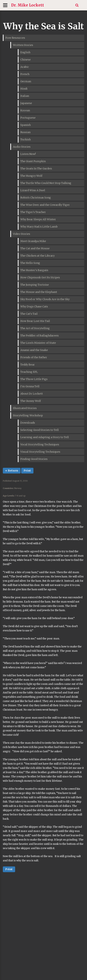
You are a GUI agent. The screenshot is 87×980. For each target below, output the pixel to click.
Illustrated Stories (25, 408)
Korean (25, 110)
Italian (25, 96)
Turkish (26, 139)
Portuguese (28, 118)
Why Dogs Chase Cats (34, 306)
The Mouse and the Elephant (39, 292)
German (26, 81)
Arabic (25, 67)
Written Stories (23, 45)
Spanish (26, 125)
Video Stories (22, 234)
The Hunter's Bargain (34, 270)
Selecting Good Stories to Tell (40, 430)
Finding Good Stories (34, 459)
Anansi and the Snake (34, 350)
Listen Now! (28, 154)
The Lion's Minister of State (38, 343)
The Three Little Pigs (34, 379)
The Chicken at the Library (38, 256)
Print (27, 471)
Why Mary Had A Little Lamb (39, 227)
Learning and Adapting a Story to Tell (45, 437)
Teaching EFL (29, 372)
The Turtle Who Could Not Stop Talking (46, 183)
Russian (25, 132)
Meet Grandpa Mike (33, 241)
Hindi (24, 89)
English (25, 52)
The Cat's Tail (29, 314)
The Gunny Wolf (31, 401)
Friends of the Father (34, 357)
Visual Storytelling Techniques (40, 452)
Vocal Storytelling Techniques (40, 444)
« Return (12, 471)
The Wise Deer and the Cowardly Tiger (45, 205)
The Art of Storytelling (35, 328)
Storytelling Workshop (28, 415)
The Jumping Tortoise (35, 285)
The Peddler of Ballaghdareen (39, 336)
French (25, 74)
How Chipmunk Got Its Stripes (40, 277)
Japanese (26, 103)
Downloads (28, 423)
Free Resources (15, 38)
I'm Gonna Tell (30, 386)
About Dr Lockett (32, 394)
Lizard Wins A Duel (33, 190)
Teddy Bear (28, 365)
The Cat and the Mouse (35, 248)
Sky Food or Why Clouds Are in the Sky (45, 299)
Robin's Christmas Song (36, 198)
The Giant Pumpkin (33, 161)
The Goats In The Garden (36, 169)
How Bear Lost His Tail (35, 321)
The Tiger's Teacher (33, 212)
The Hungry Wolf (31, 176)
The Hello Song (30, 263)
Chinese (26, 60)
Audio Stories (22, 147)
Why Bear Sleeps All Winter (38, 219)
